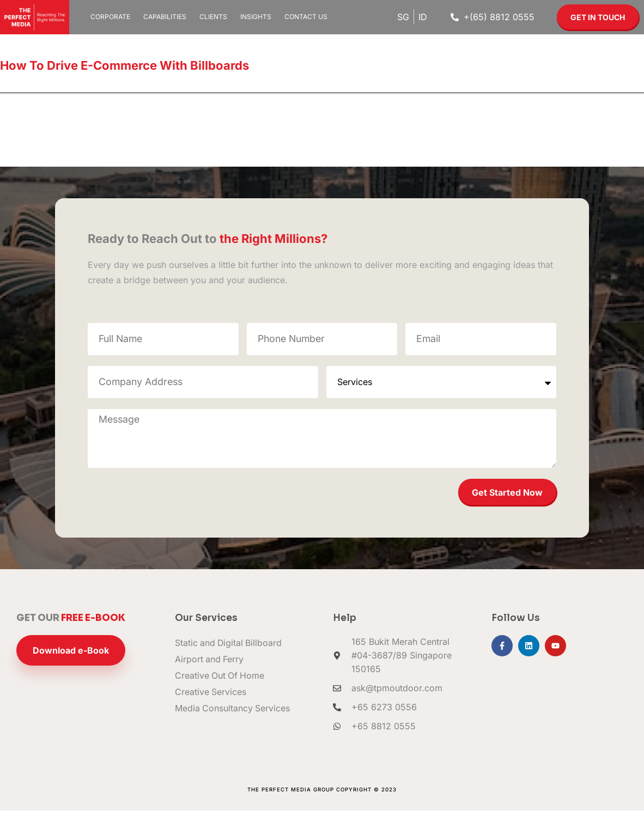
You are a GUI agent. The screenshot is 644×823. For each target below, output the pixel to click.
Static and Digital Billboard (229, 656)
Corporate (110, 17)
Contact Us (306, 17)
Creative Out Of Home (220, 688)
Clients (213, 17)
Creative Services (211, 705)
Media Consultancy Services (233, 721)
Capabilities (165, 17)
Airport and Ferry (210, 672)
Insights (256, 17)
